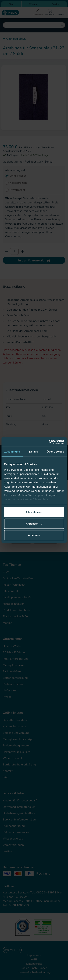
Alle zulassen (34, 512)
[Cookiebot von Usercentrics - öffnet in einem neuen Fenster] (49, 442)
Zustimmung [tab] (12, 452)
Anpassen (34, 523)
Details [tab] (34, 452)
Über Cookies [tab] (55, 452)
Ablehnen (34, 535)
